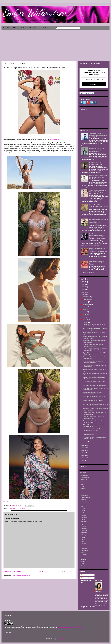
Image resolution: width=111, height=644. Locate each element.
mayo (85, 315)
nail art (83, 539)
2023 (83, 289)
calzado (83, 491)
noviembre (87, 299)
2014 (83, 458)
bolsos (83, 489)
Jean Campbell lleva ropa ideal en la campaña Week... (94, 434)
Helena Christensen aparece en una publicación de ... (94, 426)
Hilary (99, 591)
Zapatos (84, 566)
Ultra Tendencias (11, 502)
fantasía (84, 515)
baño (83, 484)
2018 (83, 450)
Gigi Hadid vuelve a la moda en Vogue (94, 386)
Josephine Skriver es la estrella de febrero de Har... (93, 418)
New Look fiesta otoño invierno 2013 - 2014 (96, 164)
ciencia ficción (86, 497)
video (83, 561)
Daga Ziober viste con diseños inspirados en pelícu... (92, 393)
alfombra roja (85, 478)
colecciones (13, 508)
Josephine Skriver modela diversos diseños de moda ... (94, 397)
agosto (85, 307)
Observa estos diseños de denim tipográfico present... (93, 362)
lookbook (84, 528)
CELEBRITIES (33, 28)
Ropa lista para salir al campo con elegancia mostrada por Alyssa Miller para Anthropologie (98, 222)
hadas (83, 519)
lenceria (84, 526)
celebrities (84, 495)
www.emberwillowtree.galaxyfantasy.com (70, 627)
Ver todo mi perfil (101, 605)
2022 (83, 292)
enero (85, 442)
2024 (83, 287)
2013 (83, 460)
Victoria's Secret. (55, 140)
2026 (83, 282)
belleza (83, 486)
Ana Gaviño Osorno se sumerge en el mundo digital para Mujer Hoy (98, 135)
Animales (84, 480)
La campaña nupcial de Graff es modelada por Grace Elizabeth (98, 177)
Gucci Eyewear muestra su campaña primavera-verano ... (94, 333)
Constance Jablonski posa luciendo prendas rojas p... (94, 422)
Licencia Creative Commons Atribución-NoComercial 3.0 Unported (62, 626)
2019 (83, 448)
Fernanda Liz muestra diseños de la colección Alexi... (94, 325)
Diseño (19, 508)
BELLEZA (44, 28)
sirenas (83, 553)
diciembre (86, 297)
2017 (83, 453)
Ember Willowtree (34, 13)
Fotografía (84, 517)
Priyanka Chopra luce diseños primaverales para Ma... (92, 430)
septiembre (87, 304)
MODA (15, 28)
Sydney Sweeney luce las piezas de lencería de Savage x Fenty (98, 263)
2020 (83, 445)
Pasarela (84, 544)
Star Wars (84, 555)
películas (84, 546)
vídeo (83, 564)
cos (82, 506)
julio (85, 309)
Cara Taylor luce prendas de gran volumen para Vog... (93, 401)
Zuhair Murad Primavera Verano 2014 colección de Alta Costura (99, 206)
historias (84, 522)
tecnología (84, 557)
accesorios (84, 475)
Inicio (41, 572)
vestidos (84, 559)
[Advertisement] (55, 45)
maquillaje (84, 533)
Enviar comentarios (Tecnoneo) (21, 576)
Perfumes (84, 548)
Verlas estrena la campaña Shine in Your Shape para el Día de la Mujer (98, 192)
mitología (84, 535)
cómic (83, 504)
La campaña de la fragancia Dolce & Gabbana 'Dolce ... (94, 382)
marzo (85, 320)
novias (83, 542)
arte (82, 482)
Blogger (62, 639)
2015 (83, 455)
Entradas (84, 575)
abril (85, 317)
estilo (83, 513)
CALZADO (23, 28)
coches (83, 500)
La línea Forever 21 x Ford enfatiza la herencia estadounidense (97, 150)
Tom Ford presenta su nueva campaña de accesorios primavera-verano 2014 (98, 235)
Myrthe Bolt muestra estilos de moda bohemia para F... (94, 438)
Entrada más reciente (12, 572)
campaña (84, 493)
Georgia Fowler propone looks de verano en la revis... (93, 345)
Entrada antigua (68, 572)
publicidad (84, 550)
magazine (84, 530)
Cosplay (84, 508)
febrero (85, 322)
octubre (86, 302)
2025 (83, 284)
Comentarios (85, 578)
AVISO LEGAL (9, 634)
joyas (83, 524)
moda (24, 508)
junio (85, 312)
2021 (83, 295)
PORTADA (6, 28)
